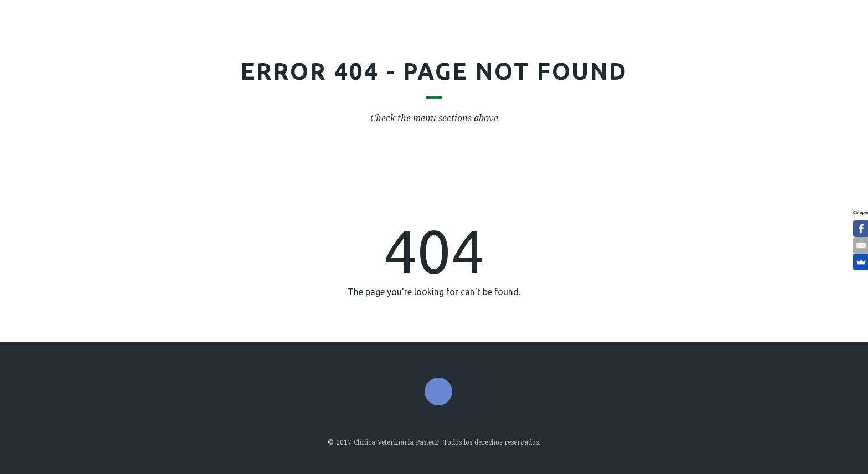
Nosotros (284, 36)
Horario (544, 36)
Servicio (350, 36)
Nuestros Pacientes (448, 36)
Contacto (610, 36)
